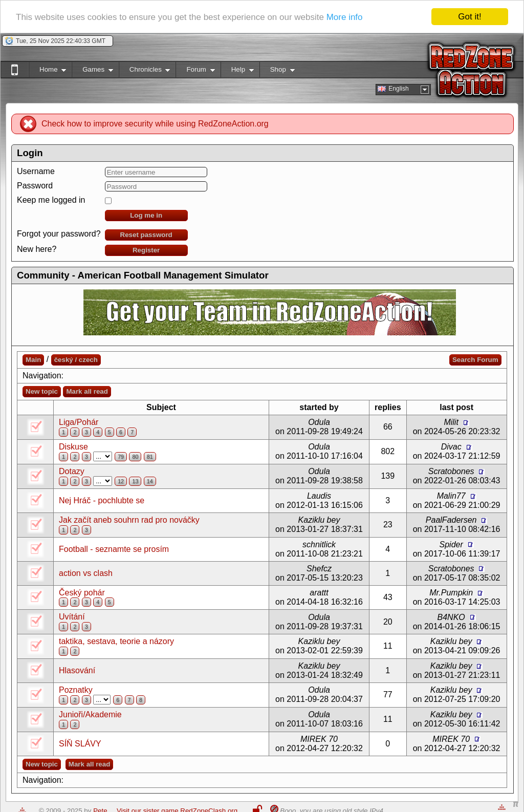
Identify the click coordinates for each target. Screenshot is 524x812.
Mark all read (87, 391)
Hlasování (77, 670)
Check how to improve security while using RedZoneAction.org (155, 124)
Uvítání (72, 617)
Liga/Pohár (79, 422)
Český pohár (82, 593)
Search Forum (475, 360)
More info (345, 17)
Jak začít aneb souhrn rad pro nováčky (129, 520)
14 (150, 481)
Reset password (146, 235)
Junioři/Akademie (90, 714)
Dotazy (72, 471)
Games (92, 71)
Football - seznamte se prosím (114, 549)
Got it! (470, 17)
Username (36, 171)
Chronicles (145, 71)
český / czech (76, 360)
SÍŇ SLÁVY (80, 744)
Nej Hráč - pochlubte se (102, 500)
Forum (195, 71)
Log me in (146, 215)
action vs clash (86, 573)
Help (237, 71)
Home (47, 71)
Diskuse (73, 447)
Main (33, 360)
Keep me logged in (51, 200)
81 (150, 457)
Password (35, 186)
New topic (42, 391)
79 (121, 457)
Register (146, 250)
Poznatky (76, 690)
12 (121, 481)
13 (135, 481)
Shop (277, 71)
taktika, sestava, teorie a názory (116, 641)
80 (135, 457)
